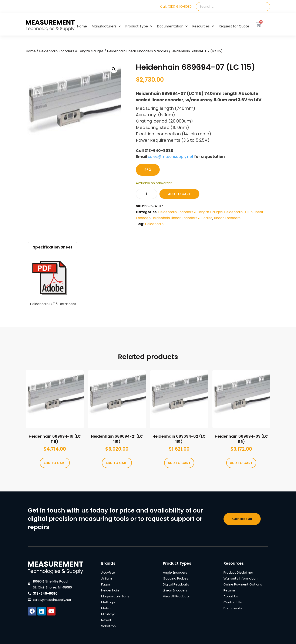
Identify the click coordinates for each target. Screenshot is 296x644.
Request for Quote (234, 26)
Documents (233, 608)
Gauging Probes (176, 578)
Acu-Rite (108, 572)
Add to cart (179, 194)
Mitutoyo (108, 614)
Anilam (107, 578)
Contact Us (233, 602)
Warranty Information (240, 578)
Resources (203, 26)
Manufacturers (106, 26)
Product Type (139, 26)
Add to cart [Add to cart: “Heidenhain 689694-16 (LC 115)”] (55, 463)
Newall (106, 620)
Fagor (106, 584)
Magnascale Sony (115, 596)
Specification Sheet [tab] (53, 247)
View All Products (176, 596)
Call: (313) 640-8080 (176, 6)
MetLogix (108, 602)
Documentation (172, 26)
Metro (106, 608)
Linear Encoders (227, 218)
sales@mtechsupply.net (171, 156)
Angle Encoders (175, 572)
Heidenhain (154, 224)
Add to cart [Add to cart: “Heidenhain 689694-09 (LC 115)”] (241, 463)
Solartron (108, 626)
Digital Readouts (176, 584)
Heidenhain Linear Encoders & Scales (137, 51)
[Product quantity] (147, 194)
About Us (231, 596)
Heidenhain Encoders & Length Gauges (71, 51)
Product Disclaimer (238, 572)
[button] (114, 69)
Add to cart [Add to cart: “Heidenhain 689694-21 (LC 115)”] (117, 463)
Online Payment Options (243, 584)
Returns (230, 590)
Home (82, 26)
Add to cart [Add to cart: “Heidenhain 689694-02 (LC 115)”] (179, 463)
